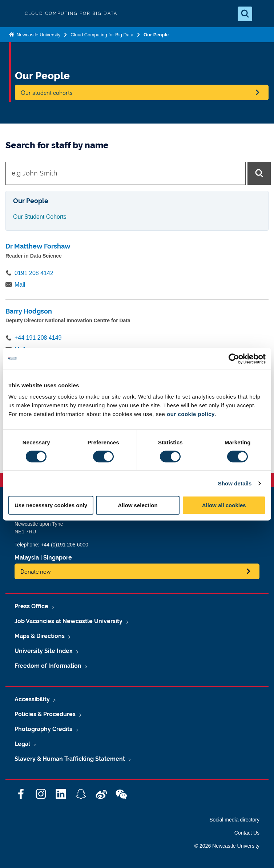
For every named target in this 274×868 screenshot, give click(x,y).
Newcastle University (38, 35)
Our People (156, 35)
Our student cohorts (47, 92)
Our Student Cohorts (40, 217)
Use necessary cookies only (51, 505)
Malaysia (27, 558)
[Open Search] (245, 14)
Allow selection (138, 505)
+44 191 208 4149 (38, 338)
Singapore (58, 558)
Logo (12, 14)
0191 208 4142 (34, 273)
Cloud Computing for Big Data (102, 35)
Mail (20, 285)
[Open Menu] (262, 14)
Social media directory (234, 820)
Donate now (36, 571)
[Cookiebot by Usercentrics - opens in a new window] (234, 359)
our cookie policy (191, 414)
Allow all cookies (224, 505)
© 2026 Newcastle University (227, 846)
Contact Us (247, 833)
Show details (235, 483)
